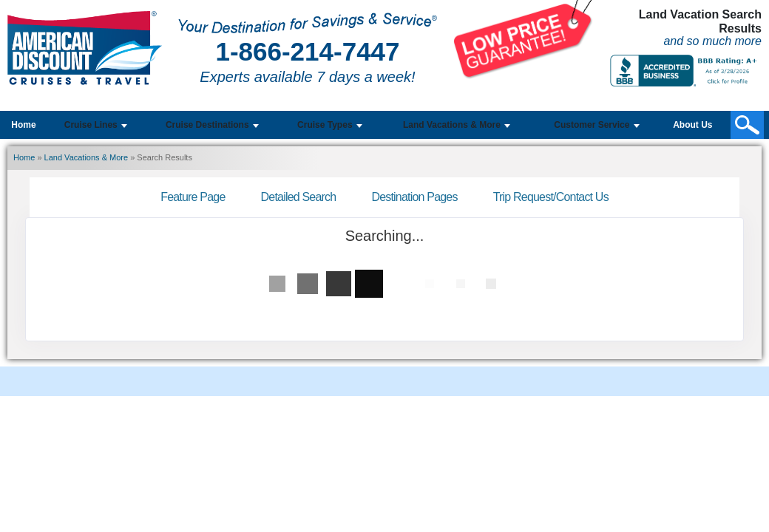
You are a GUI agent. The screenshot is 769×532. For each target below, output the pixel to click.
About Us (692, 125)
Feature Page (193, 197)
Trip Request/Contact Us (551, 197)
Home (23, 125)
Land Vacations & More (87, 157)
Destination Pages (414, 197)
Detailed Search (299, 197)
